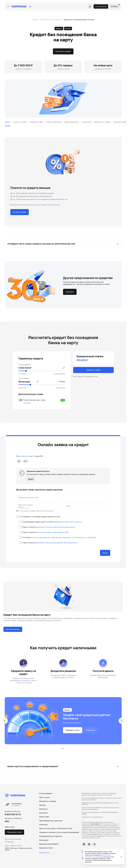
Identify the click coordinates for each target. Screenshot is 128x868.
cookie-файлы (95, 824)
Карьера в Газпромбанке (49, 844)
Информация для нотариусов (51, 836)
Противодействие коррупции (51, 821)
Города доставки (120, 122)
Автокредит (44, 840)
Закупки (42, 805)
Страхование (86, 122)
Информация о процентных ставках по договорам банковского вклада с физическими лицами (99, 794)
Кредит (8, 122)
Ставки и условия (20, 122)
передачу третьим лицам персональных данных (56, 527)
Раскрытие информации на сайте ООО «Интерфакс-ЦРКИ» (100, 813)
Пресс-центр (44, 797)
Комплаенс (44, 813)
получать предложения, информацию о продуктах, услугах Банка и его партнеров (64, 537)
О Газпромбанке (46, 793)
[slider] (42, 371)
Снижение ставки (36, 122)
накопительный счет (59, 199)
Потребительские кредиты (51, 20)
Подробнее (27, 403)
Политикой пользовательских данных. (98, 856)
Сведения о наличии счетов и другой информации (59, 832)
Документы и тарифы (102, 122)
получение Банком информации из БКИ (53, 532)
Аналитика (43, 825)
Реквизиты (43, 809)
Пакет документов (72, 122)
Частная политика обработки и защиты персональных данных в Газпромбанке (101, 808)
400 (7, 821)
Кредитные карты (46, 848)
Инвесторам (44, 817)
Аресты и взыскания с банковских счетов (56, 828)
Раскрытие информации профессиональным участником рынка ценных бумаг (102, 799)
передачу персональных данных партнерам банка (57, 543)
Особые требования (54, 122)
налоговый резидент (26, 456)
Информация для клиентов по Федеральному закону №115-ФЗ (100, 804)
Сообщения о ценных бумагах (92, 817)
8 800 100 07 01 (13, 814)
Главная (35, 20)
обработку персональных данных (69, 522)
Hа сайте (24, 680)
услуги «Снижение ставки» (43, 193)
